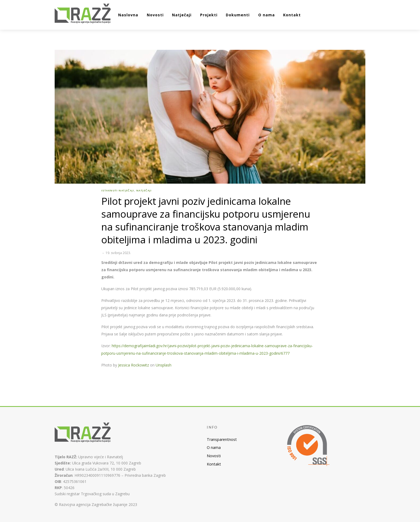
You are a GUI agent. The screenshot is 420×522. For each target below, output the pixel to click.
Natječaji (182, 15)
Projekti (209, 15)
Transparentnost (222, 439)
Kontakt (292, 15)
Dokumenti (238, 15)
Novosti (155, 15)
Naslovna (128, 15)
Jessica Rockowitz (134, 365)
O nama (267, 15)
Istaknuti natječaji (118, 190)
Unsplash (164, 365)
